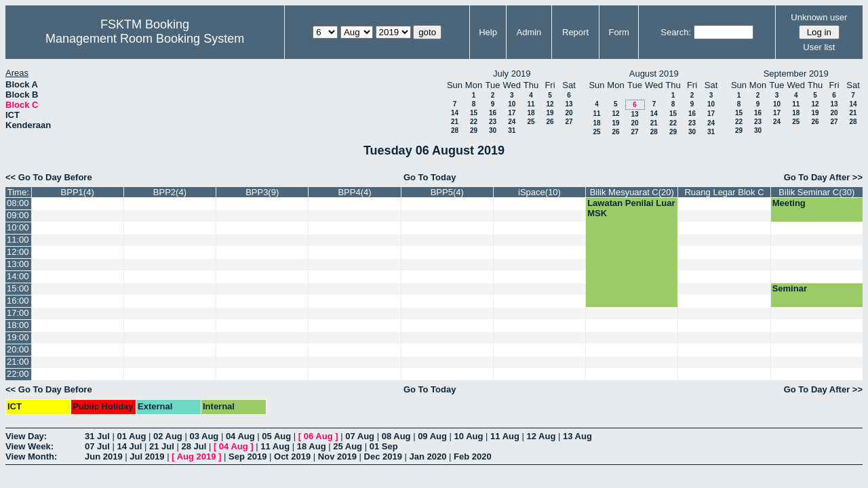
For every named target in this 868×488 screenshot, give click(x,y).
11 (531, 104)
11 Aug (505, 436)
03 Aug (204, 436)
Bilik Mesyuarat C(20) (632, 192)
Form (619, 32)
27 (569, 122)
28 (455, 130)
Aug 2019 (197, 456)
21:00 (18, 362)
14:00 (18, 276)
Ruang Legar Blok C (724, 192)
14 (455, 113)
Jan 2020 (428, 456)
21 (455, 122)
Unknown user (819, 17)
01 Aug (131, 436)
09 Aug (432, 436)
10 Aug (469, 436)
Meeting (789, 203)
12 (550, 104)
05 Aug (276, 436)
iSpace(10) (539, 192)
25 (531, 122)
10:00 (18, 227)
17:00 (18, 313)
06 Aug (318, 436)
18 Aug (312, 446)
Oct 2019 (292, 456)
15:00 (18, 288)
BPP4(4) (354, 192)
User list (819, 47)
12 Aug (541, 436)
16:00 (18, 301)
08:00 (18, 203)
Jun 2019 (104, 456)
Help (488, 32)
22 (474, 122)
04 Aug (240, 436)
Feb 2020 (473, 456)
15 (474, 113)
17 (512, 113)
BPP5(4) (447, 192)
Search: (676, 32)
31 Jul (97, 436)
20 (569, 113)
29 (474, 130)
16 (493, 113)
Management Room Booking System (145, 39)
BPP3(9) (262, 192)
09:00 (18, 215)
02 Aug (168, 436)
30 (493, 130)
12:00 (18, 252)
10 (512, 104)
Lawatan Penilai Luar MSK (631, 208)
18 (531, 113)
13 (569, 104)
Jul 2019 (147, 456)
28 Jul (194, 446)
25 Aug (348, 446)
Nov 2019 (337, 456)
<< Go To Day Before (49, 177)
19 (550, 113)
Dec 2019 (383, 456)
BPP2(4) (170, 192)
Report (575, 32)
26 (550, 122)
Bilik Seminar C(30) (816, 192)
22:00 (18, 374)
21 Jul (162, 446)
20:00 (18, 349)
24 (512, 122)
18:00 (18, 325)
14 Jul (129, 446)
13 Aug (577, 436)
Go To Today (430, 177)
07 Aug (360, 436)
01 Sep (384, 446)
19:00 (18, 337)
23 (493, 122)
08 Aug (396, 436)
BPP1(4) (78, 192)
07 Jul (97, 446)
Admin (529, 32)
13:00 (18, 264)
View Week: (29, 446)
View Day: (26, 436)
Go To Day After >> (823, 177)
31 (512, 130)
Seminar (790, 288)
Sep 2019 (248, 456)
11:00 (18, 240)
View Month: (31, 456)
